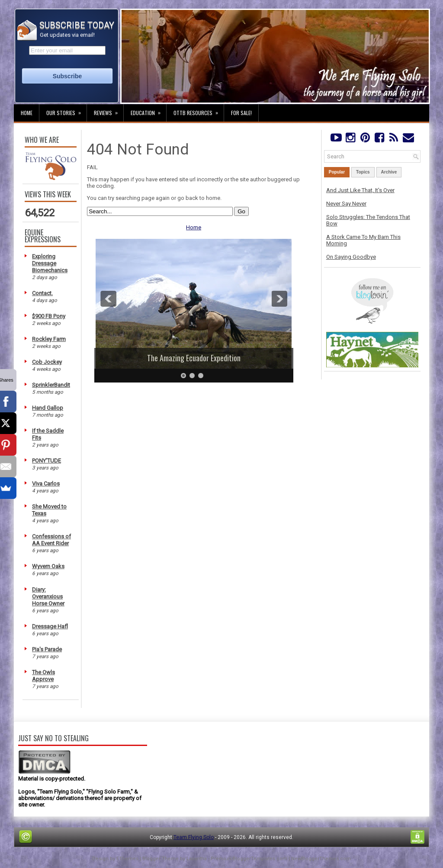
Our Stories (66, 110)
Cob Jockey (47, 362)
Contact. (42, 293)
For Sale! (241, 113)
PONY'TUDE (47, 461)
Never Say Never (346, 204)
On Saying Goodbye (351, 257)
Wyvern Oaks (48, 566)
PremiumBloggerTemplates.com (249, 859)
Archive (389, 172)
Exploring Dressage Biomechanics (50, 263)
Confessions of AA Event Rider (51, 540)
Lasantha (197, 859)
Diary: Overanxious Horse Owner (48, 596)
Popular (337, 172)
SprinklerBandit (51, 385)
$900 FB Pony (49, 316)
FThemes (127, 859)
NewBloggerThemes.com (321, 859)
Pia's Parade (47, 649)
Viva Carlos (46, 484)
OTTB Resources (199, 110)
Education (148, 110)
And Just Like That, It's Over (360, 190)
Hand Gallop (48, 408)
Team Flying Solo (194, 837)
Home (27, 113)
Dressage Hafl (50, 626)
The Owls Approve (43, 676)
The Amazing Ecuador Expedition (194, 358)
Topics (363, 172)
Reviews (109, 110)
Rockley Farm (49, 339)
